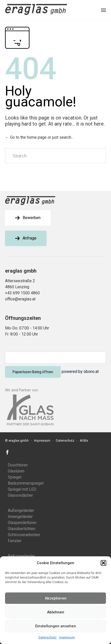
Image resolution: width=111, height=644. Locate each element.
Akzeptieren (56, 598)
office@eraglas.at (20, 299)
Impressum (67, 637)
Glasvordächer (20, 495)
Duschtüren (18, 465)
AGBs (84, 440)
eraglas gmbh (19, 440)
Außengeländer (21, 510)
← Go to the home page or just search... (39, 137)
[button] (103, 563)
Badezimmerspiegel (26, 483)
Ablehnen (56, 612)
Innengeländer (20, 517)
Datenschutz (48, 637)
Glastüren (16, 471)
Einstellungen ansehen (56, 626)
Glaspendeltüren (22, 523)
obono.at (91, 372)
